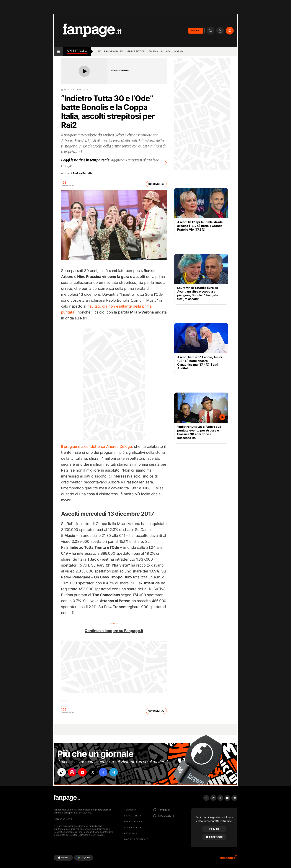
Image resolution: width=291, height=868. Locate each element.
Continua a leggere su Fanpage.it (114, 631)
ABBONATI (196, 31)
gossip (178, 51)
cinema (153, 51)
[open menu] (58, 51)
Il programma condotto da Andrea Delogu (96, 447)
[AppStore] (63, 858)
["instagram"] (72, 772)
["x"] (93, 772)
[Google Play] (84, 858)
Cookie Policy (133, 827)
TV (99, 51)
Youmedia (130, 810)
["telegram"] (114, 772)
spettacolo (77, 51)
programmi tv (113, 51)
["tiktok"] (62, 772)
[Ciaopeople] (228, 858)
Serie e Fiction (136, 51)
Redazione (130, 833)
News (64, 701)
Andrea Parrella (82, 173)
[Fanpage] (67, 798)
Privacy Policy (133, 822)
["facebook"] (103, 772)
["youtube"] (82, 772)
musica (166, 51)
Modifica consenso (136, 839)
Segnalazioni (132, 816)
